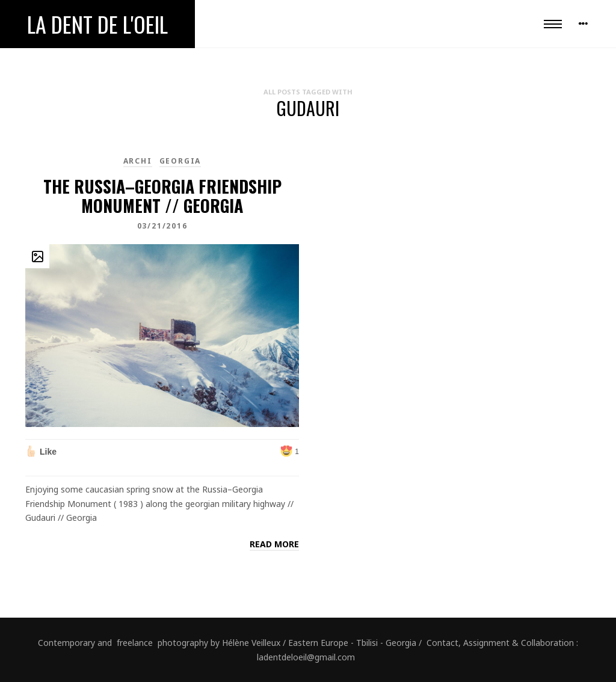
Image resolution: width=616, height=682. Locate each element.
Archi (138, 161)
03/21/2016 (162, 226)
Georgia (180, 161)
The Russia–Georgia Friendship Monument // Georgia (162, 196)
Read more (274, 544)
